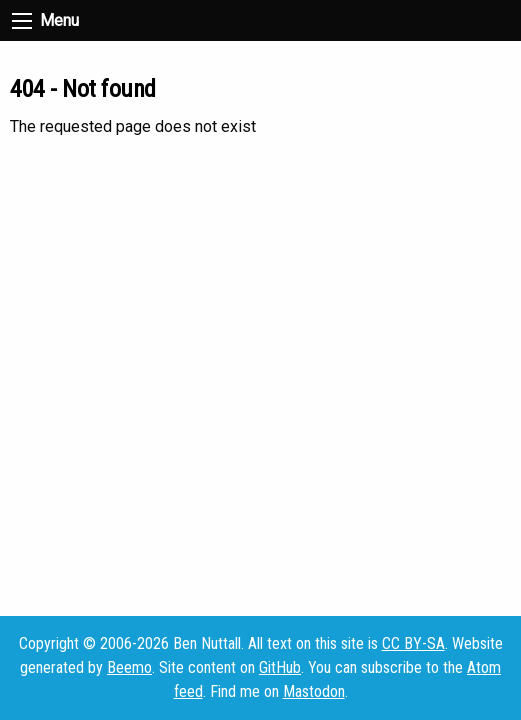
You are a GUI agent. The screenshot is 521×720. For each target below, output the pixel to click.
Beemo (129, 667)
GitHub (280, 667)
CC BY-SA (413, 643)
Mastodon (314, 691)
